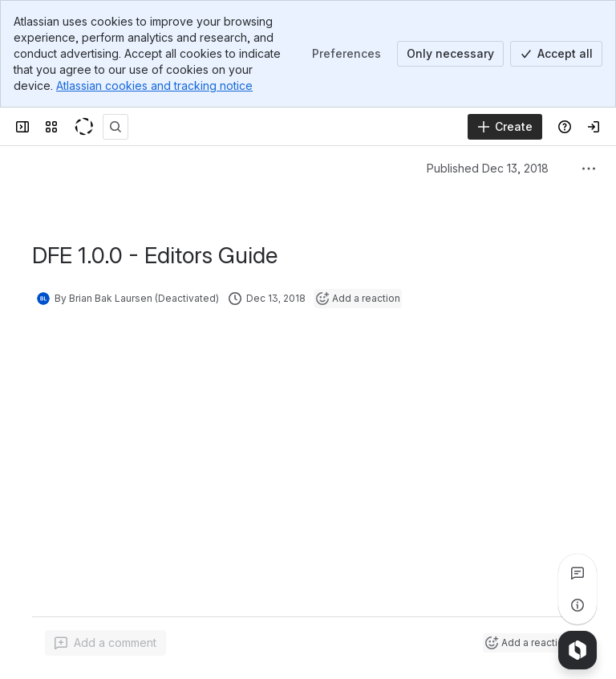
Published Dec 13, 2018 (488, 168)
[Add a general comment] (105, 643)
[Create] (505, 127)
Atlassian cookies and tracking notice (154, 85)
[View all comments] (577, 573)
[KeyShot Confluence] (83, 127)
